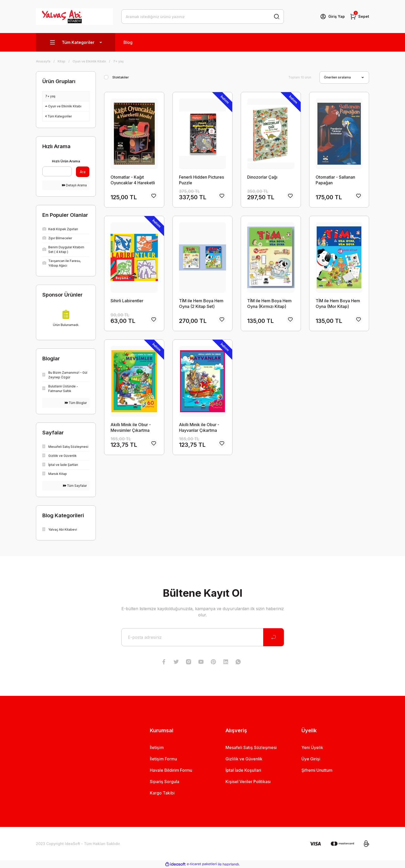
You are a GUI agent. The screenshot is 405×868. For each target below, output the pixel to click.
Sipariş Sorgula (165, 782)
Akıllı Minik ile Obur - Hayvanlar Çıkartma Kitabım (199, 428)
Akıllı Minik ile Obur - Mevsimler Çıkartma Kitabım (131, 428)
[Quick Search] (57, 171)
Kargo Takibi (162, 793)
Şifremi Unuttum (317, 770)
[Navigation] (76, 42)
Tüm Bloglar (76, 403)
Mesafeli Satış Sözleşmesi (251, 747)
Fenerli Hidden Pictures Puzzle (201, 180)
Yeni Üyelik (312, 747)
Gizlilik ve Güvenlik (244, 759)
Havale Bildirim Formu (171, 770)
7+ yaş (118, 61)
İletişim (157, 747)
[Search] (203, 17)
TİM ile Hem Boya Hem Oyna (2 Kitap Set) (201, 304)
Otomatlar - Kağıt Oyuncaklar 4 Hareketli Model (133, 180)
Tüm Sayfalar (75, 486)
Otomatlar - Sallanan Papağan (335, 180)
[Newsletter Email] (203, 637)
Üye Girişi (311, 759)
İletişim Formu (163, 759)
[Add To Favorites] (154, 196)
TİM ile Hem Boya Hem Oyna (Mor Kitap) (338, 304)
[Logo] (74, 17)
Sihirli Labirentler (127, 301)
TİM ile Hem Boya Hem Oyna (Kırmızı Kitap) (269, 304)
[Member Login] (332, 17)
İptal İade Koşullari (243, 770)
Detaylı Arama (74, 185)
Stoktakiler (121, 77)
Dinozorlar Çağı (262, 177)
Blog (128, 42)
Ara (83, 172)
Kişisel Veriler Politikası (248, 782)
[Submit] (274, 637)
